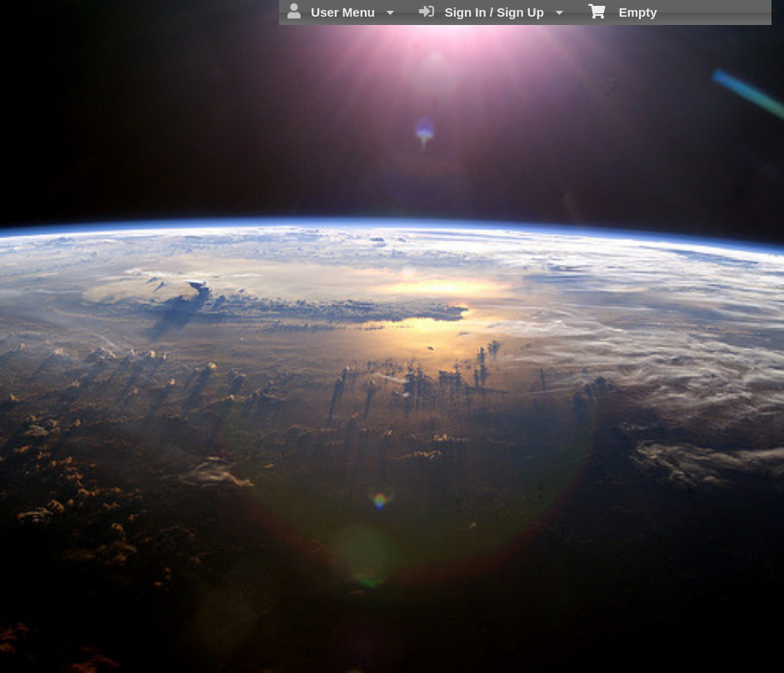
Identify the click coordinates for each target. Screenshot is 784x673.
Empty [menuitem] (623, 11)
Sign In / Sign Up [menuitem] (491, 12)
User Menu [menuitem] (341, 12)
